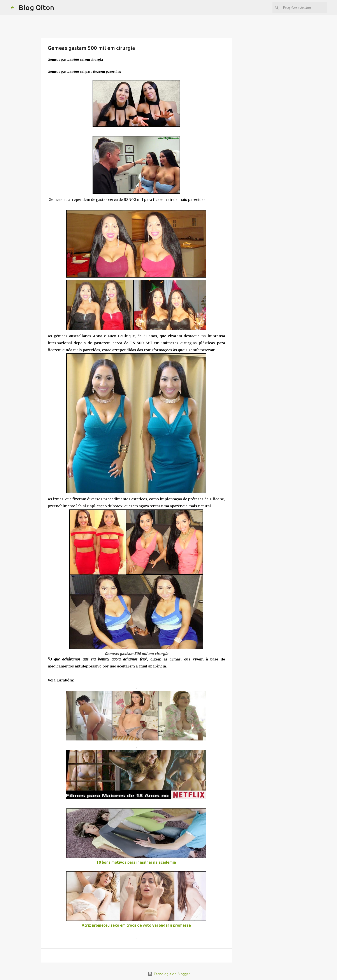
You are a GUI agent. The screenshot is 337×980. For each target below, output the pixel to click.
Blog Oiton (36, 7)
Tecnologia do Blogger (169, 974)
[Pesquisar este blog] (304, 8)
